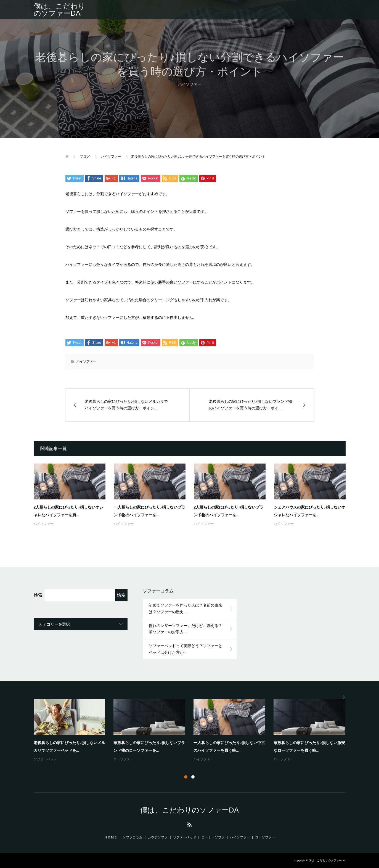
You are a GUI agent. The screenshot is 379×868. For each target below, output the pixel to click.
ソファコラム (132, 837)
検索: (39, 595)
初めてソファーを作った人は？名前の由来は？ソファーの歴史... (185, 608)
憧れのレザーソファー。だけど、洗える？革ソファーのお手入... (185, 629)
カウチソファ (158, 837)
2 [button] (193, 777)
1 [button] (186, 777)
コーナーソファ (213, 837)
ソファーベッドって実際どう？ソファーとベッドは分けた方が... (185, 649)
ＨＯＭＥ (111, 837)
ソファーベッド (45, 759)
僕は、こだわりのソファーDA (59, 10)
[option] (194, 731)
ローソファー (123, 759)
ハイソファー (190, 84)
